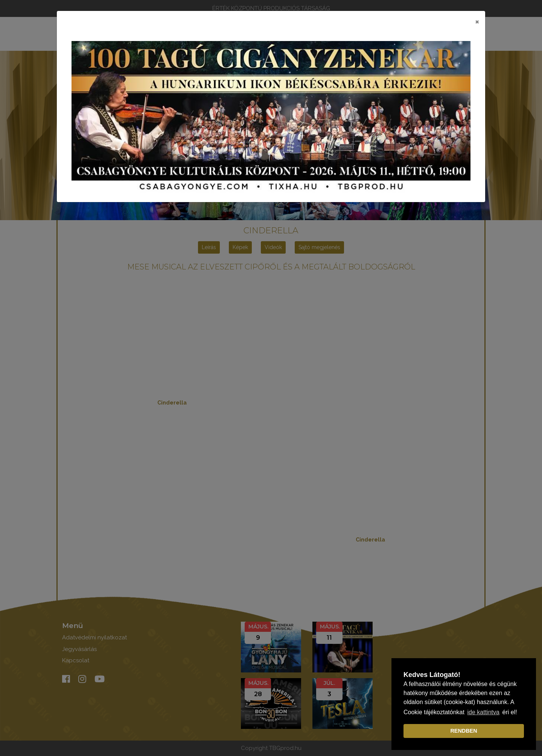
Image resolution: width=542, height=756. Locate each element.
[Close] (477, 21)
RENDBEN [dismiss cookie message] (464, 731)
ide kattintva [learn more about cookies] (483, 712)
